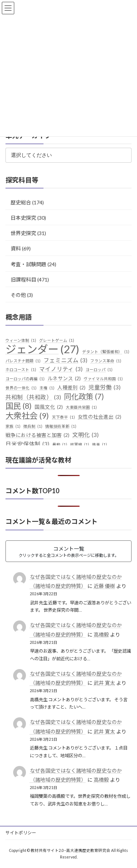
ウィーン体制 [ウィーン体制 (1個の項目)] (21, 340)
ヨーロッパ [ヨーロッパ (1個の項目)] (99, 370)
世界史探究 (23, 233)
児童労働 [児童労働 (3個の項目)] (104, 388)
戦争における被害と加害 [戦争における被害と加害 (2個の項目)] (37, 435)
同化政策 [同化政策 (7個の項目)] (84, 396)
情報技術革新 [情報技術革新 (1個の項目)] (61, 426)
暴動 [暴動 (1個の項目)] (60, 444)
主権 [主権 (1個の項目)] (47, 388)
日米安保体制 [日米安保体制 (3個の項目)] (27, 444)
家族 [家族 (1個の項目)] (13, 426)
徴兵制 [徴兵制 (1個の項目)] (33, 426)
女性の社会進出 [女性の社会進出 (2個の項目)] (100, 417)
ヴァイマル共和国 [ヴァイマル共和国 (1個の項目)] (103, 379)
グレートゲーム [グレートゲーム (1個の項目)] (57, 340)
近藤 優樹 (104, 586)
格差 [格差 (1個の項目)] (100, 444)
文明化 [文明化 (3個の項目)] (85, 435)
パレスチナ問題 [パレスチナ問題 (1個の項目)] (23, 361)
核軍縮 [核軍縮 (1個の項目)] (80, 444)
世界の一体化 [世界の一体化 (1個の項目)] (21, 388)
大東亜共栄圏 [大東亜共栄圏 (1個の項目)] (81, 407)
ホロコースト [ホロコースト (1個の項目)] (21, 370)
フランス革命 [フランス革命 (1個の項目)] (106, 361)
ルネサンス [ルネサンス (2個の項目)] (64, 379)
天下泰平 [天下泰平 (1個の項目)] (63, 417)
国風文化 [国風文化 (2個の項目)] (49, 407)
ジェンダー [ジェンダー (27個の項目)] (42, 349)
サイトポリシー (21, 833)
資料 (16, 248)
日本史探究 (23, 218)
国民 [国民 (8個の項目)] (19, 406)
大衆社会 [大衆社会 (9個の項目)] (27, 416)
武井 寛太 (104, 683)
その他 (18, 295)
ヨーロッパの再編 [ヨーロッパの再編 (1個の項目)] (25, 379)
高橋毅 (101, 634)
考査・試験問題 (28, 264)
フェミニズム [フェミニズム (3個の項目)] (65, 360)
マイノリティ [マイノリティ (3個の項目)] (61, 369)
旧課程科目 (23, 279)
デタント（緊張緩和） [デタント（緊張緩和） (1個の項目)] (106, 351)
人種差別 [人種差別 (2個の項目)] (71, 388)
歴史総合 (21, 202)
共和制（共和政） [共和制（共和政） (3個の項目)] (33, 397)
